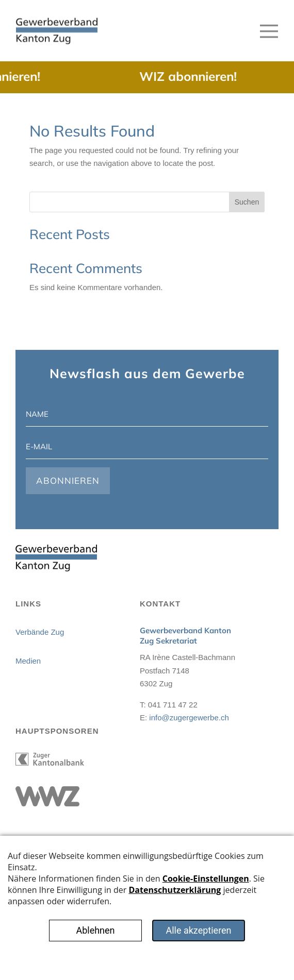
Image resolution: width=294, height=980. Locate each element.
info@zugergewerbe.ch (189, 717)
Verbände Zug (40, 632)
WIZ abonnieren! (194, 76)
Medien (28, 661)
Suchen (247, 202)
